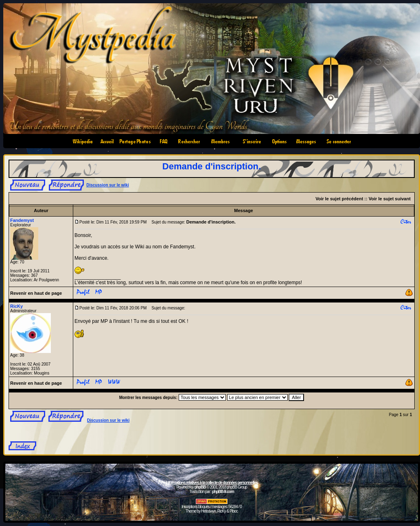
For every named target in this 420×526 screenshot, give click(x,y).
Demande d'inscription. (212, 166)
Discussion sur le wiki (107, 185)
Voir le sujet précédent (339, 199)
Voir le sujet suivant (390, 199)
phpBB (200, 487)
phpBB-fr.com (223, 492)
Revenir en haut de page (36, 293)
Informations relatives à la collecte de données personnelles (212, 483)
